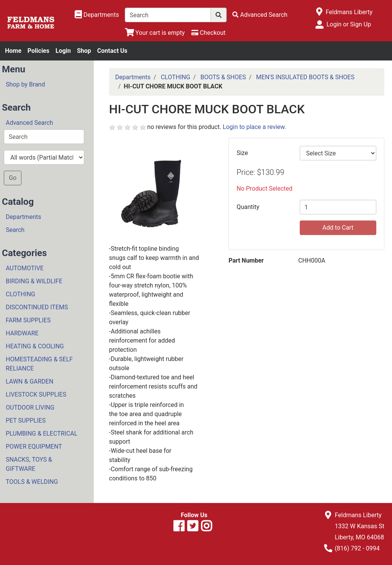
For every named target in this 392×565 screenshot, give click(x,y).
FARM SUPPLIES (28, 320)
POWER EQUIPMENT (34, 447)
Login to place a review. (255, 127)
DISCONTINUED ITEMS (37, 307)
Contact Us (112, 51)
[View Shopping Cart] (155, 33)
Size (242, 153)
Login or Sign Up (349, 24)
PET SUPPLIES (26, 420)
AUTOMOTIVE (25, 268)
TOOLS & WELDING (32, 482)
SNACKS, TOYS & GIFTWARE (29, 464)
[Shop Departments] (97, 15)
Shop (84, 51)
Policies (38, 51)
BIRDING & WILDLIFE (34, 281)
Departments (24, 217)
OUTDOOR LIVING (30, 407)
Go (13, 178)
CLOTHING (20, 294)
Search (15, 230)
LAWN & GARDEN (29, 381)
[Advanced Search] (260, 15)
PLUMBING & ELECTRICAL (42, 434)
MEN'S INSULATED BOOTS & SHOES (305, 77)
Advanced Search (29, 123)
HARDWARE (22, 333)
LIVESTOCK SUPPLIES (36, 394)
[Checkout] (208, 33)
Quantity (248, 207)
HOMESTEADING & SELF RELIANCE (39, 364)
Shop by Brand (25, 84)
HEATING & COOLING (35, 346)
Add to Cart (338, 228)
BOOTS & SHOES (223, 77)
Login (63, 51)
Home (13, 51)
